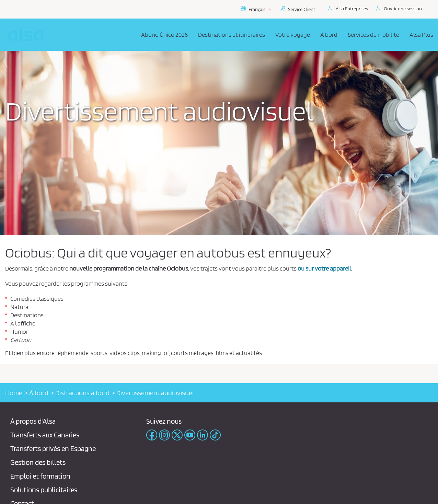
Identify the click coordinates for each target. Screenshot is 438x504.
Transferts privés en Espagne (53, 449)
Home (14, 393)
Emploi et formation (40, 476)
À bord (39, 393)
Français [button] (256, 9)
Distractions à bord (82, 393)
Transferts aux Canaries (45, 435)
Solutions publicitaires (44, 490)
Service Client (302, 9)
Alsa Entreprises (352, 9)
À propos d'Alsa (33, 421)
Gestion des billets (38, 462)
